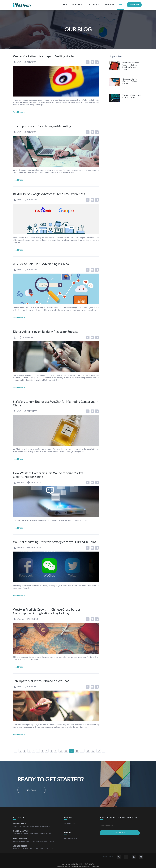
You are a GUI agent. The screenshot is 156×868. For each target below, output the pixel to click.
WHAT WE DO (78, 5)
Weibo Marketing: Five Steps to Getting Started (44, 56)
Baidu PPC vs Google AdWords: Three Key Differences (49, 194)
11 (66, 751)
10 (61, 751)
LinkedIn (97, 62)
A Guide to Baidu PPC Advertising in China (41, 264)
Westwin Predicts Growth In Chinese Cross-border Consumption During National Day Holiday (47, 611)
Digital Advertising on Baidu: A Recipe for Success (45, 332)
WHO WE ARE (93, 5)
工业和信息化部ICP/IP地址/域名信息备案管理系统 (85, 867)
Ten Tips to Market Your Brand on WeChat (41, 681)
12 (71, 751)
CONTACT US (134, 5)
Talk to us (32, 790)
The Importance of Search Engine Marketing (42, 126)
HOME (65, 5)
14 (82, 751)
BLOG (121, 5)
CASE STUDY (109, 5)
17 (99, 751)
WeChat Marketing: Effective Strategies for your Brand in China (55, 542)
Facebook (88, 62)
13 (77, 751)
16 (93, 751)
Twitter (92, 62)
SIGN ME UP (120, 833)
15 (88, 751)
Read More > (19, 112)
